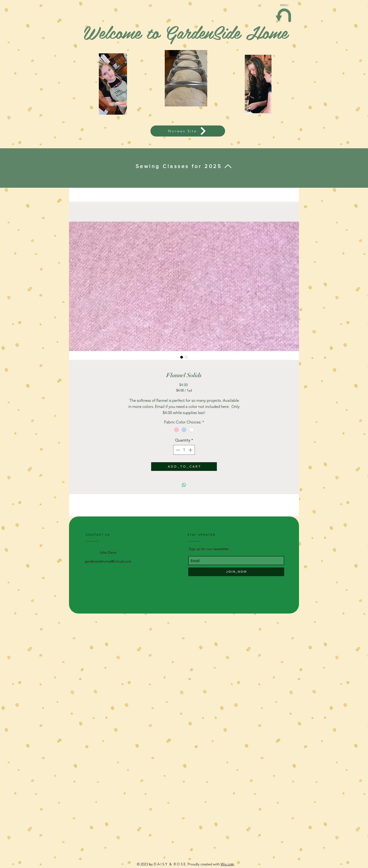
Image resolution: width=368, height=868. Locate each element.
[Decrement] (177, 450)
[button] (283, 15)
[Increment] (191, 450)
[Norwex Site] (188, 131)
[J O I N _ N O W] (236, 572)
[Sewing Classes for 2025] (184, 166)
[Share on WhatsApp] (184, 485)
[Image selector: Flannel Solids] (182, 357)
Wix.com (227, 864)
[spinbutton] (184, 450)
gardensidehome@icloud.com (108, 561)
